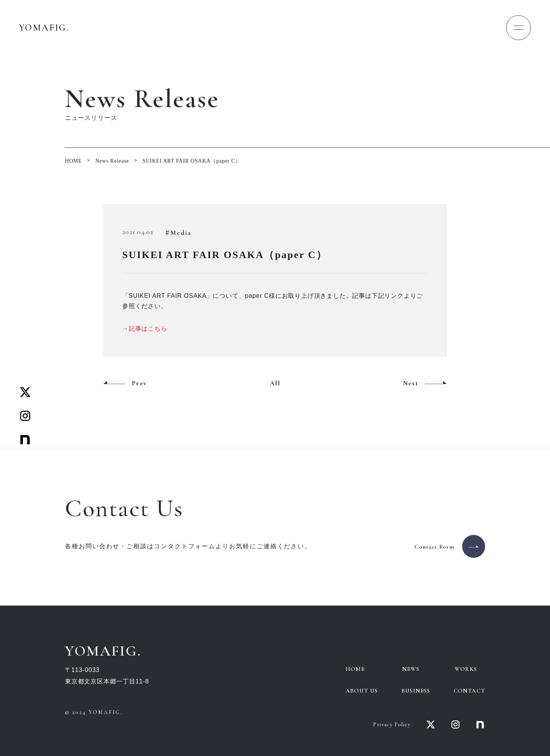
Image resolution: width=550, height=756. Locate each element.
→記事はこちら (145, 329)
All (275, 383)
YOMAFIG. (44, 28)
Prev (139, 383)
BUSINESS (416, 691)
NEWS (411, 669)
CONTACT (469, 691)
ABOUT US (362, 691)
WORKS (466, 669)
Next (411, 383)
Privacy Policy (392, 724)
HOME (73, 161)
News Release (112, 161)
